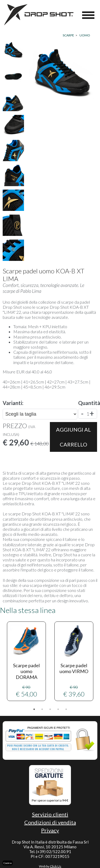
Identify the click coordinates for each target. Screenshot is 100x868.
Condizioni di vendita (50, 822)
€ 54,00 (26, 661)
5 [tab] (66, 709)
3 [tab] (50, 709)
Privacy (50, 830)
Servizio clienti (50, 814)
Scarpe (68, 35)
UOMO (85, 35)
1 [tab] (34, 709)
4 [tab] (58, 709)
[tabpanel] (26, 661)
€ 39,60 (74, 661)
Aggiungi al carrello (73, 437)
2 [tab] (42, 709)
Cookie (8, 863)
